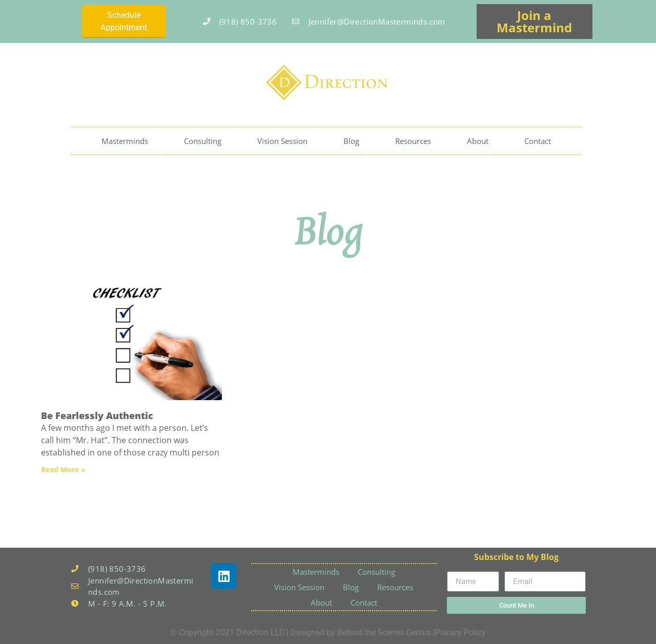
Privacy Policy (460, 632)
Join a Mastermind (534, 21)
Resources (413, 141)
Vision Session (282, 141)
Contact (538, 141)
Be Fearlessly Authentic (97, 416)
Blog (351, 141)
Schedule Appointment (124, 21)
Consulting (203, 141)
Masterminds (125, 141)
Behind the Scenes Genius (384, 632)
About (478, 141)
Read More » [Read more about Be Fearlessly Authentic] (63, 470)
